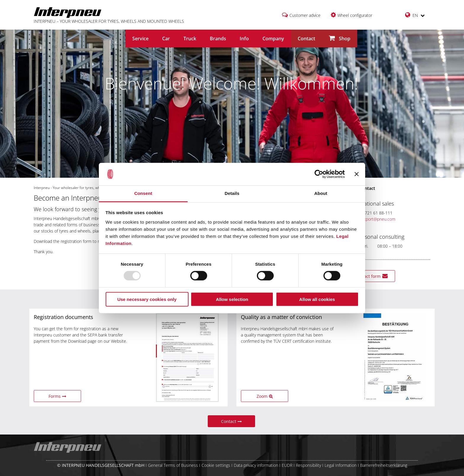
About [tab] (321, 193)
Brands (218, 39)
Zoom (265, 396)
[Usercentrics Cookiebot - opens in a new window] (319, 174)
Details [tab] (232, 193)
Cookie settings (216, 465)
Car (166, 39)
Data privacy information (256, 465)
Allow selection (232, 299)
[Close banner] (357, 174)
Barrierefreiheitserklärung (384, 465)
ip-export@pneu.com (372, 219)
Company (273, 39)
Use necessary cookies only (147, 299)
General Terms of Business (173, 465)
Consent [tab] (143, 193)
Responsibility (308, 465)
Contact (306, 39)
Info (244, 39)
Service (140, 39)
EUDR (287, 465)
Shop (340, 38)
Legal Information (341, 465)
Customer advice (305, 15)
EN (415, 15)
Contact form (371, 276)
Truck (190, 39)
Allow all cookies (317, 299)
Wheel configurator (355, 15)
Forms (57, 396)
